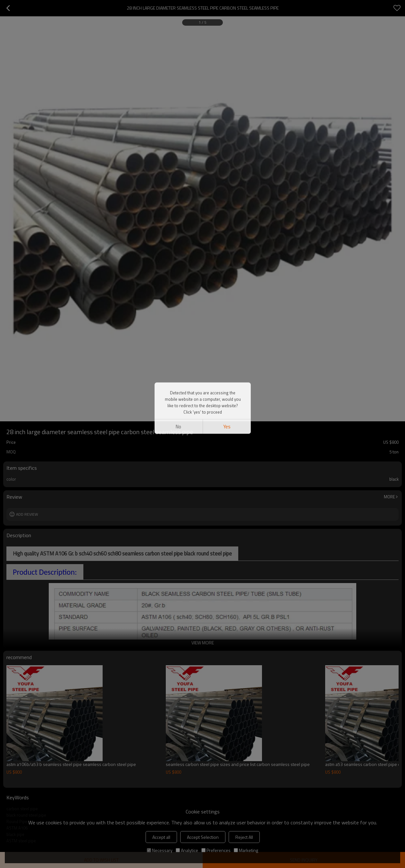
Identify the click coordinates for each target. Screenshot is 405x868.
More (389, 497)
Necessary (160, 850)
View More (203, 643)
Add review (27, 514)
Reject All (244, 837)
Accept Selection (203, 837)
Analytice (187, 850)
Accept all (161, 837)
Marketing (246, 850)
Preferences (216, 850)
